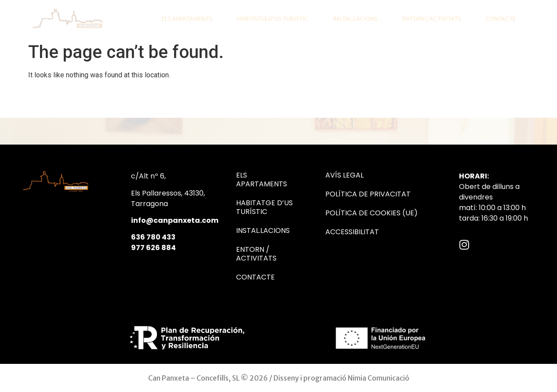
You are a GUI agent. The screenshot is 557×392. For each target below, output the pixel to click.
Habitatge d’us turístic (273, 19)
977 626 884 (153, 248)
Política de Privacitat (368, 194)
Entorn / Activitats (432, 19)
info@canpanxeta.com (175, 220)
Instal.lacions (355, 19)
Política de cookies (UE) (371, 213)
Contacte (501, 19)
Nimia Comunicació (379, 378)
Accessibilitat (352, 232)
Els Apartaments (187, 19)
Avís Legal (344, 175)
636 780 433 (153, 237)
